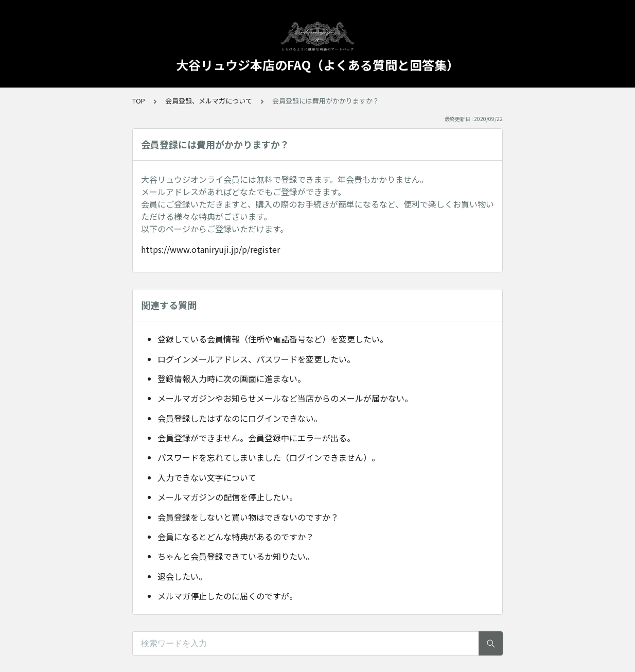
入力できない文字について (207, 477)
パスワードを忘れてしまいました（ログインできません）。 (269, 457)
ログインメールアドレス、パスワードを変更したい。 (256, 359)
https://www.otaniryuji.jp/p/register (210, 249)
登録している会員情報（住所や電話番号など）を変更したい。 (273, 339)
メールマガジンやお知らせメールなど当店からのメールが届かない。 (285, 398)
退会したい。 (182, 576)
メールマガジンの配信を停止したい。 (227, 497)
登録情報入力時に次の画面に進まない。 (232, 378)
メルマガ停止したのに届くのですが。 (227, 596)
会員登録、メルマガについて (209, 101)
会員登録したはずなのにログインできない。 (240, 418)
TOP (139, 101)
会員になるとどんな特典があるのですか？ (236, 537)
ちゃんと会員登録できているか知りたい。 (236, 556)
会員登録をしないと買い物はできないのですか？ (248, 517)
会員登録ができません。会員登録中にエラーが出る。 (256, 438)
